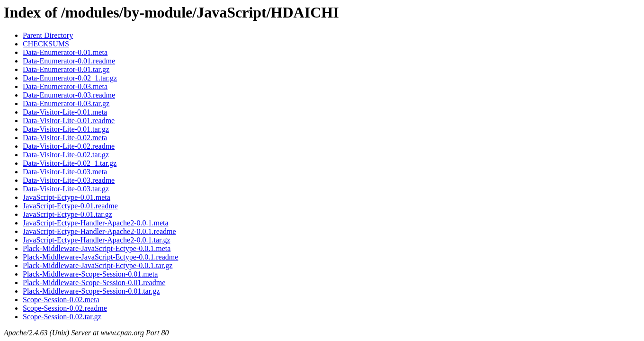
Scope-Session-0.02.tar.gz (62, 317)
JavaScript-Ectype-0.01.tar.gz (67, 214)
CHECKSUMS (46, 44)
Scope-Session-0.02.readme (65, 308)
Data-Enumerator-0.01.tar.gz (66, 69)
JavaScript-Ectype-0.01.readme (70, 206)
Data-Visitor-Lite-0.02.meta (65, 138)
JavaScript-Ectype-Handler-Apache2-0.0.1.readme (99, 231)
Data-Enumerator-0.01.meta (65, 52)
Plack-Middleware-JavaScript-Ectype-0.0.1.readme (100, 257)
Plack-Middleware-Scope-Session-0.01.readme (94, 283)
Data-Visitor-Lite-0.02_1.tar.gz (70, 163)
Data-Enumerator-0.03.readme (69, 95)
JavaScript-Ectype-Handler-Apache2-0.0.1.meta (96, 223)
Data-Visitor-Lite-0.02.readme (69, 146)
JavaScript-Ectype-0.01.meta (67, 197)
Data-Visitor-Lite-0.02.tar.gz (66, 155)
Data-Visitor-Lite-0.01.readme (69, 121)
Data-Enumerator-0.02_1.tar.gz (70, 78)
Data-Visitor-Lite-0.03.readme (69, 180)
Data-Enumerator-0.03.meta (65, 86)
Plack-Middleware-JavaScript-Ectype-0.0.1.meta (97, 248)
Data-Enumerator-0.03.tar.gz (66, 103)
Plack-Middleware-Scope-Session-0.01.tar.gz (91, 291)
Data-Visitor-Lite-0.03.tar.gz (66, 189)
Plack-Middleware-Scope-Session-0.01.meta (90, 274)
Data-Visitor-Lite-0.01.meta (65, 112)
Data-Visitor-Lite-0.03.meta (65, 172)
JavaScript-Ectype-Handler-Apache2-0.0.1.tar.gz (97, 240)
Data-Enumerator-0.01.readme (69, 61)
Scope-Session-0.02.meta (61, 300)
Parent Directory (48, 35)
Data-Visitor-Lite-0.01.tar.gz (66, 129)
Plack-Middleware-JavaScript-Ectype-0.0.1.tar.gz (98, 265)
